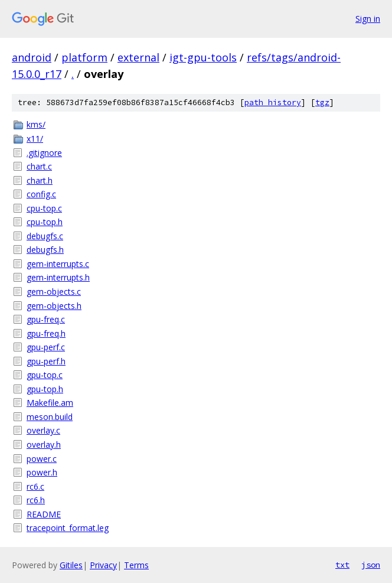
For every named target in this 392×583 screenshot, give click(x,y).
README (44, 514)
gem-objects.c (54, 291)
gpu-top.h (45, 389)
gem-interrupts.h (58, 277)
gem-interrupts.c (58, 264)
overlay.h (44, 444)
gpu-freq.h (46, 333)
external (138, 57)
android (32, 57)
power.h (42, 472)
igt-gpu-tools (203, 57)
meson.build (50, 417)
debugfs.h (45, 250)
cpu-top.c (44, 208)
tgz (322, 102)
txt (342, 565)
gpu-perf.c (46, 347)
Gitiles (71, 565)
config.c (41, 194)
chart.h (40, 180)
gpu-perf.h (46, 361)
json (371, 565)
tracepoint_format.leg (68, 528)
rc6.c (35, 486)
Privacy (103, 565)
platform (84, 57)
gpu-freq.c (46, 319)
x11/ (35, 139)
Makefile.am (50, 403)
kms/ (36, 124)
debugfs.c (45, 236)
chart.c (39, 166)
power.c (42, 459)
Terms (136, 565)
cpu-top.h (45, 222)
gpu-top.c (45, 375)
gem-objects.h (54, 306)
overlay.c (43, 430)
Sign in (368, 19)
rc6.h (36, 500)
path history (273, 102)
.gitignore (44, 153)
